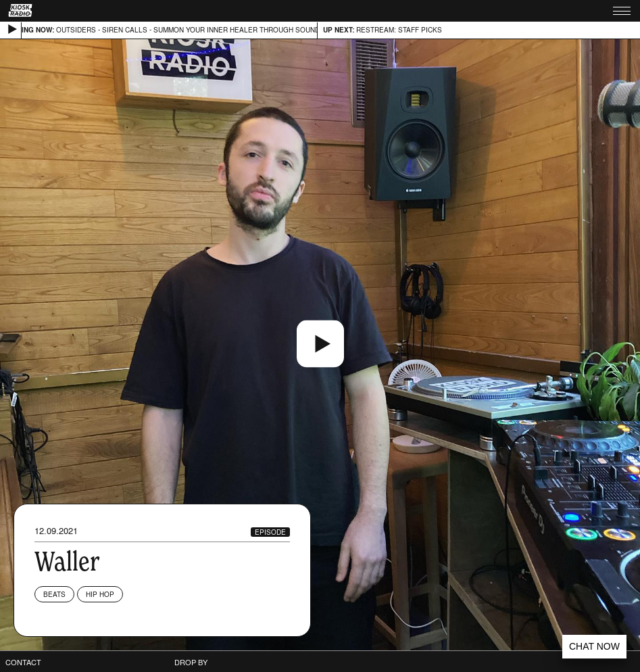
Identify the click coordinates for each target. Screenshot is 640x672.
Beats (54, 594)
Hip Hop (100, 594)
